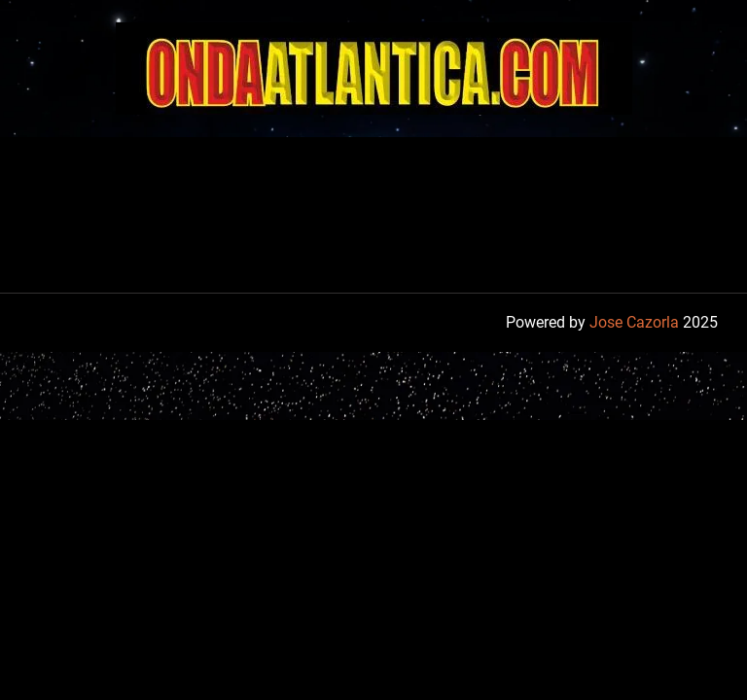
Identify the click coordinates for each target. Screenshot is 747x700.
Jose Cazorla (634, 322)
